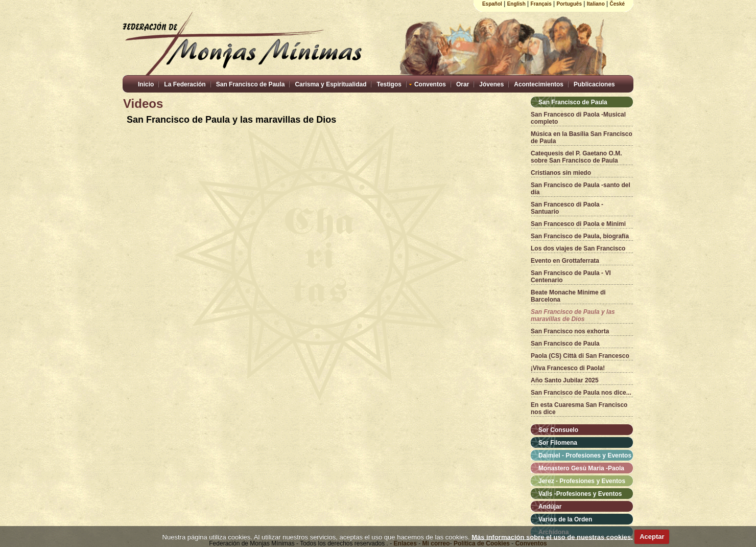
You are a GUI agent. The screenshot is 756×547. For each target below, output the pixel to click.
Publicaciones (594, 84)
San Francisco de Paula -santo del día (581, 189)
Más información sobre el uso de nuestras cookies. (552, 537)
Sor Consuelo (558, 430)
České (617, 4)
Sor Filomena (558, 443)
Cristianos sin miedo (561, 173)
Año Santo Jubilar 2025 (565, 380)
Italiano (596, 4)
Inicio (146, 84)
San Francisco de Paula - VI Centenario (571, 277)
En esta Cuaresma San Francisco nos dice (579, 408)
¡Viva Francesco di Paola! (568, 368)
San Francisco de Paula (251, 84)
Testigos (389, 84)
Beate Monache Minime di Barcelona (568, 296)
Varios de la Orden (565, 519)
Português (569, 4)
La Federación (185, 84)
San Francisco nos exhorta (570, 331)
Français (541, 4)
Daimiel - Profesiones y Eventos (585, 455)
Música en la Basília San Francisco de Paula (582, 138)
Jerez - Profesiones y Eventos (582, 481)
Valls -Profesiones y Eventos (580, 494)
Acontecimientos (539, 84)
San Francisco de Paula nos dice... (581, 393)
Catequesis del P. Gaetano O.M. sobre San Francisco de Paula (576, 157)
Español (492, 4)
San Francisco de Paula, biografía (580, 236)
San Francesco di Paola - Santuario (567, 208)
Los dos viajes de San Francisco (578, 248)
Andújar (550, 507)
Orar (463, 84)
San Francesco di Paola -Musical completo (578, 118)
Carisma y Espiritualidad (330, 84)
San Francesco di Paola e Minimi (578, 224)
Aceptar (652, 537)
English (516, 4)
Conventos (430, 84)
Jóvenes (491, 84)
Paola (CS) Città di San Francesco (580, 356)
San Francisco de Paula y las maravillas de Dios (573, 315)
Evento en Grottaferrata (565, 261)
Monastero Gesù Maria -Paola (581, 468)
